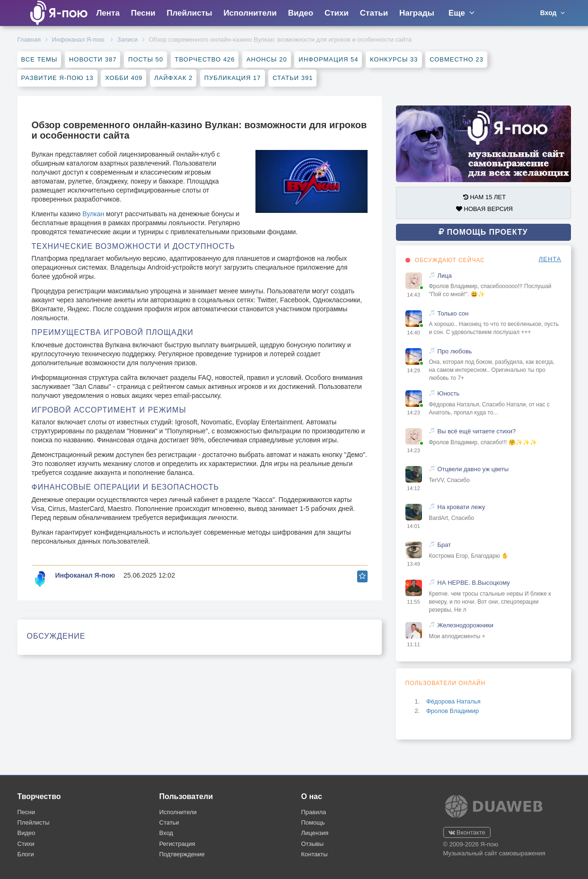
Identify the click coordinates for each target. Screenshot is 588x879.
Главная (29, 40)
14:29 (413, 370)
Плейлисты (189, 13)
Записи (127, 40)
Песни (143, 13)
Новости (93, 59)
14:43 (413, 295)
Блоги (26, 854)
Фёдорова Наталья (453, 701)
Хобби (124, 78)
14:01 (413, 526)
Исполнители (250, 13)
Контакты (315, 854)
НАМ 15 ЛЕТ (484, 197)
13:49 (413, 564)
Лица (445, 276)
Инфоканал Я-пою (79, 40)
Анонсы (267, 59)
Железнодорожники (465, 625)
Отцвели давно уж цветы (473, 469)
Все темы (39, 59)
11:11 (413, 644)
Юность (449, 393)
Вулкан (93, 214)
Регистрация (177, 844)
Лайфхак (173, 78)
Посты (146, 59)
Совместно (456, 59)
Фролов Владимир (452, 711)
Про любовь (455, 351)
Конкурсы (394, 59)
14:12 (413, 488)
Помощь (313, 822)
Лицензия (315, 833)
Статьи (374, 13)
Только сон (453, 313)
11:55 (413, 602)
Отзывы (313, 844)
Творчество (205, 59)
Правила (314, 812)
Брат (444, 545)
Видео (301, 13)
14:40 (413, 333)
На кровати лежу (461, 507)
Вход (166, 833)
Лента (108, 13)
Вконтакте (467, 832)
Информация (328, 59)
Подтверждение (182, 854)
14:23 (413, 413)
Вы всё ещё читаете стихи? (477, 431)
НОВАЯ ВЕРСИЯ (484, 209)
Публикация (233, 78)
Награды (417, 13)
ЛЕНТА (550, 259)
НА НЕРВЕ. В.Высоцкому (474, 583)
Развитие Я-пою (57, 78)
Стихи (337, 13)
